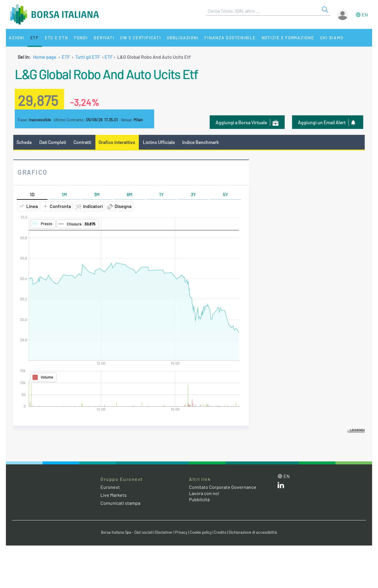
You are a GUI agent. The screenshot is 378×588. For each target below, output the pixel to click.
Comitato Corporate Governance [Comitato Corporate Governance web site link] (223, 487)
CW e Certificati (141, 38)
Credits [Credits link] (220, 532)
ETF (35, 38)
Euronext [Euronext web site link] (110, 487)
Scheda (24, 142)
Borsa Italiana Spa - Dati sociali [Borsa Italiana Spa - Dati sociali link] (127, 532)
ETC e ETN (57, 38)
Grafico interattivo (117, 142)
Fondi (81, 38)
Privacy (181, 532)
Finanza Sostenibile (230, 38)
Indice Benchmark (201, 142)
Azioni (17, 38)
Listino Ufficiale (159, 142)
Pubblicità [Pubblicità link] (199, 499)
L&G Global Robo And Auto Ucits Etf (106, 74)
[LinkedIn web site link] (281, 486)
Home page (45, 57)
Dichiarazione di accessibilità (253, 532)
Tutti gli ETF (88, 57)
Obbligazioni (183, 38)
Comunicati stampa (120, 503)
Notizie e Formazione (288, 38)
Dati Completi (53, 142)
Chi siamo (332, 38)
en (365, 15)
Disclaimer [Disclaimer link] (164, 532)
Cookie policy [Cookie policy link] (201, 532)
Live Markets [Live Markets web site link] (114, 495)
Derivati (104, 38)
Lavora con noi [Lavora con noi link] (204, 493)
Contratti (82, 142)
